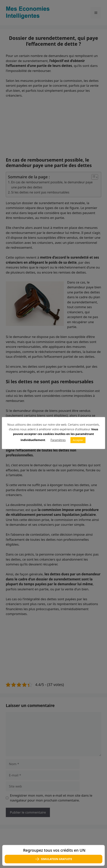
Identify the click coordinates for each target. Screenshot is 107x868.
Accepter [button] (78, 440)
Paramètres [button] (58, 440)
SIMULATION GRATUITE (53, 859)
